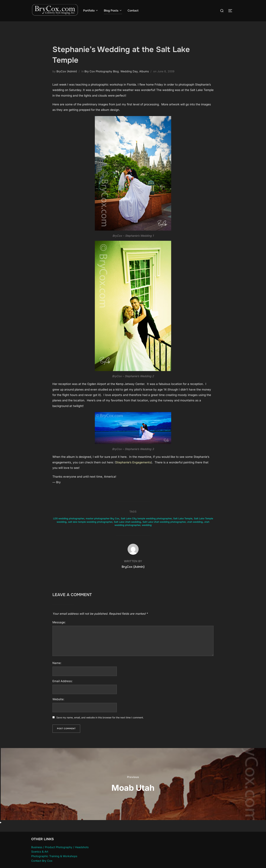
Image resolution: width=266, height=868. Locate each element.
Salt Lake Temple (183, 525)
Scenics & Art (40, 858)
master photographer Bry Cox (102, 525)
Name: (57, 669)
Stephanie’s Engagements (133, 469)
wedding (147, 532)
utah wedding (195, 528)
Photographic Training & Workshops (54, 863)
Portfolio (91, 11)
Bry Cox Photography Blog (102, 78)
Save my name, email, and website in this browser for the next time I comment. (100, 724)
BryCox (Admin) (67, 78)
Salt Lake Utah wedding (127, 528)
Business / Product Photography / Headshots (60, 854)
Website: (58, 706)
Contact (133, 11)
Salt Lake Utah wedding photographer (164, 528)
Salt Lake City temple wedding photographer (146, 525)
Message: (59, 629)
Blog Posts (113, 11)
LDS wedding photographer (69, 525)
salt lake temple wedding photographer (90, 528)
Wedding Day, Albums (135, 78)
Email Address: (63, 688)
